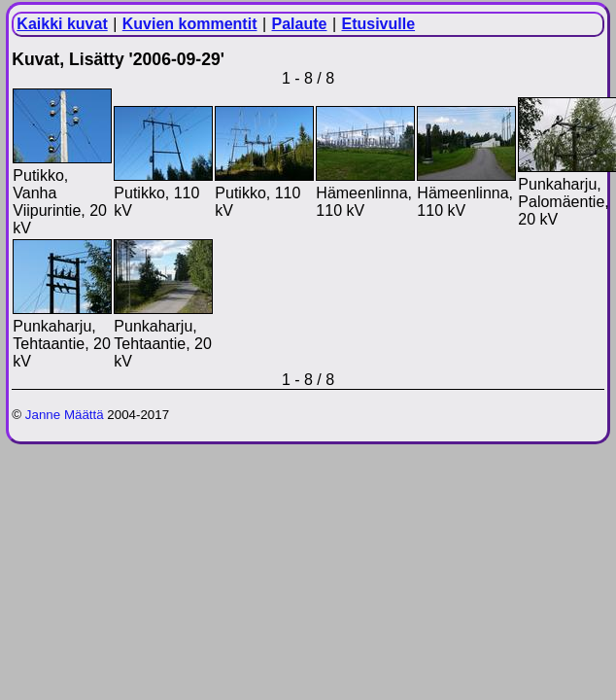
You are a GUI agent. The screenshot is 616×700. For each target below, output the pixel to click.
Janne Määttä (65, 415)
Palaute (300, 24)
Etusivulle (379, 24)
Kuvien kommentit (190, 24)
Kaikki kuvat (62, 24)
